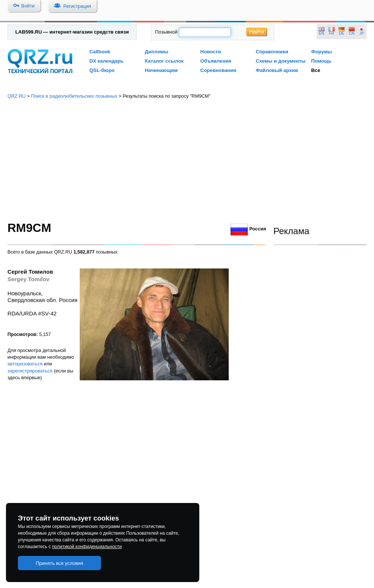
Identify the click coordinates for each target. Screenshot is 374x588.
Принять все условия (60, 563)
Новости (211, 52)
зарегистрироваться (30, 371)
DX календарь (107, 61)
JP (362, 33)
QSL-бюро (102, 70)
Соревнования (218, 70)
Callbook (100, 52)
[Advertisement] (187, 160)
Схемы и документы (280, 61)
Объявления (216, 61)
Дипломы (157, 52)
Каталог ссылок (164, 61)
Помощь (321, 61)
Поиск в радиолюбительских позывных (74, 96)
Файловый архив (277, 70)
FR (332, 33)
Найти (257, 32)
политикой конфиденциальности (87, 547)
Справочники (272, 52)
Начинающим (161, 70)
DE (342, 33)
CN (352, 33)
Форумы (321, 52)
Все (316, 70)
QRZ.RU (17, 96)
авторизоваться (25, 364)
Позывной (166, 32)
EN (321, 33)
